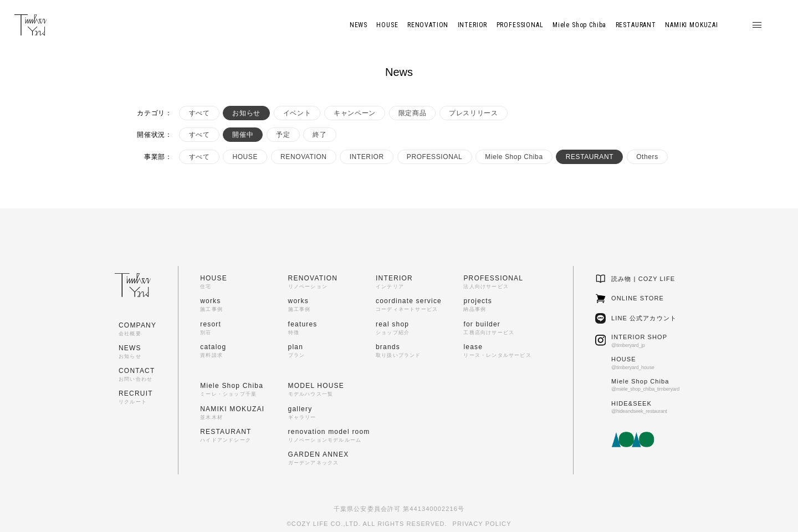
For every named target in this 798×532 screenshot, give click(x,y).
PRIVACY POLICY (482, 524)
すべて (199, 113)
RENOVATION (304, 157)
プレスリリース (473, 113)
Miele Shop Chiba (514, 157)
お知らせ (246, 113)
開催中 (243, 135)
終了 (319, 135)
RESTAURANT (590, 157)
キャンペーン (355, 113)
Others (647, 157)
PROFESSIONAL (435, 157)
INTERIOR (367, 157)
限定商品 (412, 113)
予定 (283, 135)
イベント (297, 113)
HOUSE (245, 157)
